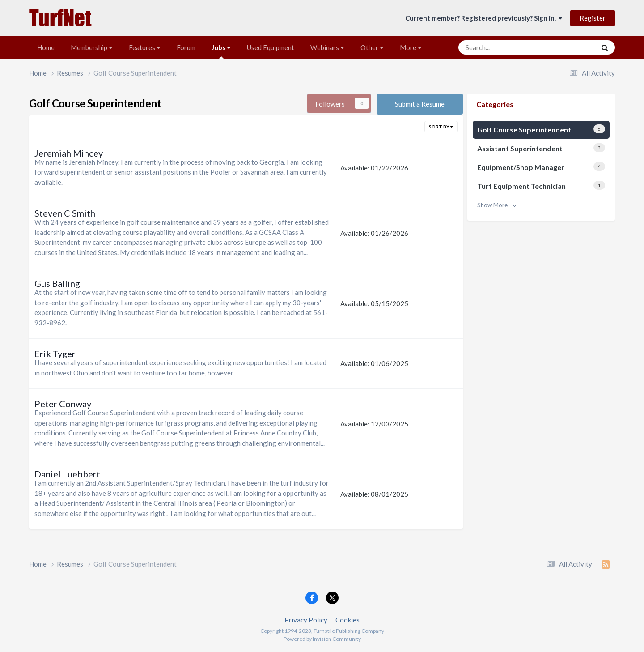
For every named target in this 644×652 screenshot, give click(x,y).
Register (593, 18)
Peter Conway (63, 404)
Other (372, 47)
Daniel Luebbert (67, 474)
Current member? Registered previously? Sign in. (484, 18)
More (411, 47)
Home (46, 47)
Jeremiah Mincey (69, 153)
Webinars (327, 47)
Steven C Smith (65, 213)
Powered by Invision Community (322, 639)
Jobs (221, 51)
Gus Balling (57, 283)
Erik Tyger (55, 354)
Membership (92, 47)
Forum (186, 47)
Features (145, 47)
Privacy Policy (306, 620)
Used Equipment (271, 47)
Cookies (347, 620)
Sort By (441, 127)
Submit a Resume (420, 104)
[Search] (503, 47)
